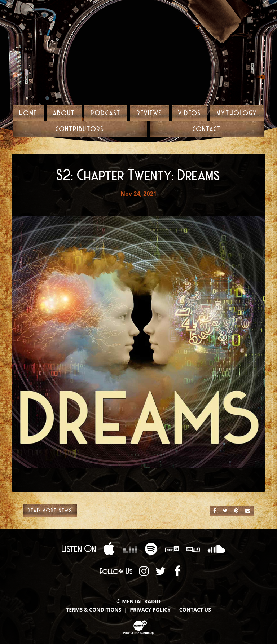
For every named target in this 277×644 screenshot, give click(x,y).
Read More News (50, 510)
